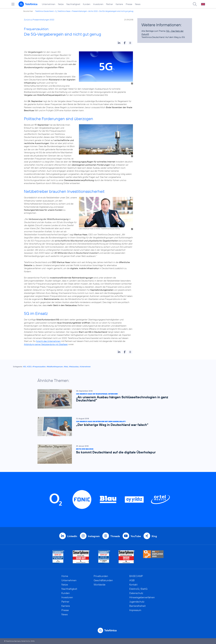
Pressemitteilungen (79, 11)
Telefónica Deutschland (44, 11)
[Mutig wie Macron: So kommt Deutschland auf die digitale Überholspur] (107, 454)
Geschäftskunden (103, 580)
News (138, 4)
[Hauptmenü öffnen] (13, 4)
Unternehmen (49, 4)
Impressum (135, 610)
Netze (61, 4)
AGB (132, 580)
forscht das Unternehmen (48, 341)
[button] (119, 43)
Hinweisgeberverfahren (142, 597)
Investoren (98, 4)
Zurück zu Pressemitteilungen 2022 (39, 20)
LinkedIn (72, 536)
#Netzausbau (74, 367)
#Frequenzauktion (39, 367)
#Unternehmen (85, 367)
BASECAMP (136, 576)
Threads (115, 536)
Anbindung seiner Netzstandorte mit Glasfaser (46, 344)
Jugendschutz (137, 602)
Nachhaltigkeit (73, 4)
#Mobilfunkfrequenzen (55, 367)
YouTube (136, 536)
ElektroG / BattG (138, 589)
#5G (25, 367)
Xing (154, 536)
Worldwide (100, 585)
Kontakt (133, 585)
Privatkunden (101, 576)
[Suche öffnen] (195, 4)
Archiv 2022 (93, 11)
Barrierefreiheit (137, 606)
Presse (129, 4)
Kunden (87, 4)
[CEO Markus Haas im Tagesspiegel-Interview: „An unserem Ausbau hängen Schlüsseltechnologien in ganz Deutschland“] (107, 399)
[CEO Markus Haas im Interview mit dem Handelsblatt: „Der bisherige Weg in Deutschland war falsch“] (107, 427)
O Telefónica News (63, 11)
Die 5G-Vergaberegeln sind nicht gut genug (116, 11)
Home (65, 576)
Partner (110, 4)
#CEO (29, 367)
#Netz (66, 367)
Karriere (119, 4)
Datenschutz (136, 593)
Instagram (94, 536)
